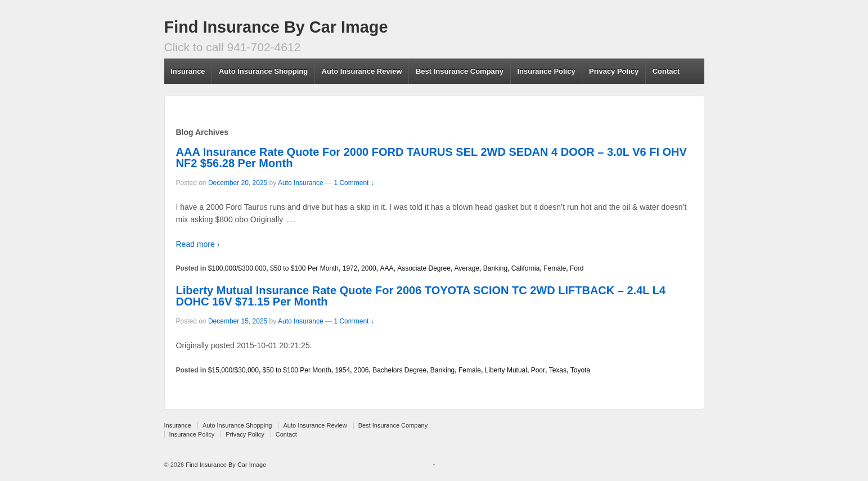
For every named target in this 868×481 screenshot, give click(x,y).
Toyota (580, 370)
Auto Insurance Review (362, 71)
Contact (666, 71)
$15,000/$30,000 (233, 370)
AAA (386, 268)
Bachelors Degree (399, 370)
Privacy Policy (614, 71)
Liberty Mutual (506, 370)
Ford (577, 268)
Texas (558, 370)
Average (467, 268)
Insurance (188, 71)
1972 (350, 268)
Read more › (198, 244)
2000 (369, 268)
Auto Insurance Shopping (263, 71)
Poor (538, 370)
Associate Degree (424, 268)
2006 (361, 370)
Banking (495, 268)
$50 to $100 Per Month (304, 268)
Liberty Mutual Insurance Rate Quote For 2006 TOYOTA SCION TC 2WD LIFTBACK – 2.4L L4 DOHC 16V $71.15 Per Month (421, 296)
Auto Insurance (301, 183)
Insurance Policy (546, 71)
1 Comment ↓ (354, 183)
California (526, 268)
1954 (342, 370)
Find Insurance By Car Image (276, 27)
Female (555, 268)
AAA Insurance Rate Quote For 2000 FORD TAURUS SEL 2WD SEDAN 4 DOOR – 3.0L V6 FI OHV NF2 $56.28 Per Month (431, 158)
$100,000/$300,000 (237, 268)
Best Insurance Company (460, 71)
